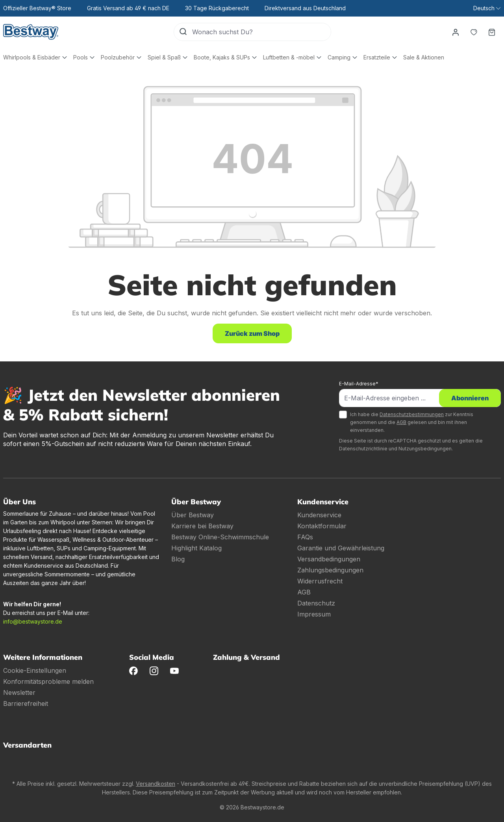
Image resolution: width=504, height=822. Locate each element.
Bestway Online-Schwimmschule (220, 537)
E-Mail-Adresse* (359, 384)
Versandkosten (156, 784)
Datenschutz (316, 603)
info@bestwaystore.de (33, 621)
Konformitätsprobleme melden (48, 681)
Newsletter (19, 692)
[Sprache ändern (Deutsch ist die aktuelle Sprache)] (487, 8)
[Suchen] (183, 32)
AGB (401, 422)
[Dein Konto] (456, 32)
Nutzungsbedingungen (425, 449)
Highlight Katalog (196, 548)
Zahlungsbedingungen (330, 570)
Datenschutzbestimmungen (412, 414)
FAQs (305, 537)
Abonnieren (470, 398)
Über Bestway (193, 515)
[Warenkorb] (492, 32)
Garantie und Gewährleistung (341, 548)
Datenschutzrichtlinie (363, 449)
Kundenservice (319, 515)
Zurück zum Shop (252, 333)
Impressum (314, 614)
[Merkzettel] (474, 32)
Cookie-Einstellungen (35, 670)
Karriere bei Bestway (202, 526)
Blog (178, 559)
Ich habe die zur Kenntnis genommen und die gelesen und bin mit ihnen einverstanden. (412, 422)
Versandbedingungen (329, 559)
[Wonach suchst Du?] (261, 32)
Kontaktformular (322, 526)
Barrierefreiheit (26, 704)
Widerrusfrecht (320, 581)
